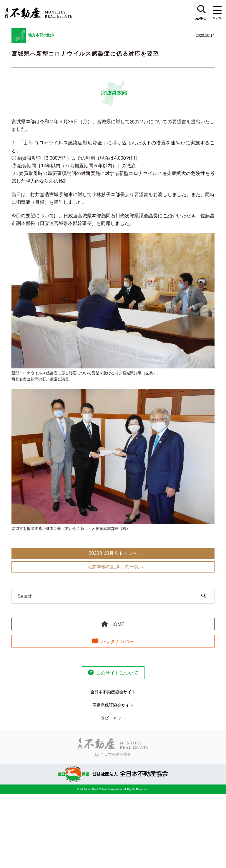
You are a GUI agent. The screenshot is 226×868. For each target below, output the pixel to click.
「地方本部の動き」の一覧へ (113, 567)
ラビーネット (113, 718)
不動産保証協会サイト (113, 705)
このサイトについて (117, 673)
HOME (117, 624)
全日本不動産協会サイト (113, 692)
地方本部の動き (41, 35)
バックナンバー (117, 641)
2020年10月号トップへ (113, 553)
